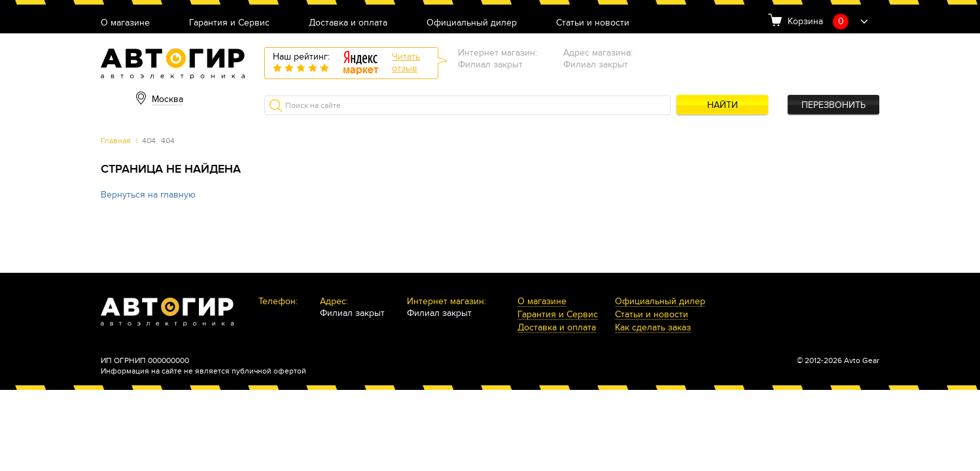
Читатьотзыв (406, 62)
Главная (116, 141)
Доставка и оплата (348, 23)
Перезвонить (833, 105)
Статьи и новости (593, 23)
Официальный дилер (472, 23)
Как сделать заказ (653, 328)
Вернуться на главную (148, 195)
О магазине (125, 23)
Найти (723, 105)
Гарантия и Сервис (229, 23)
